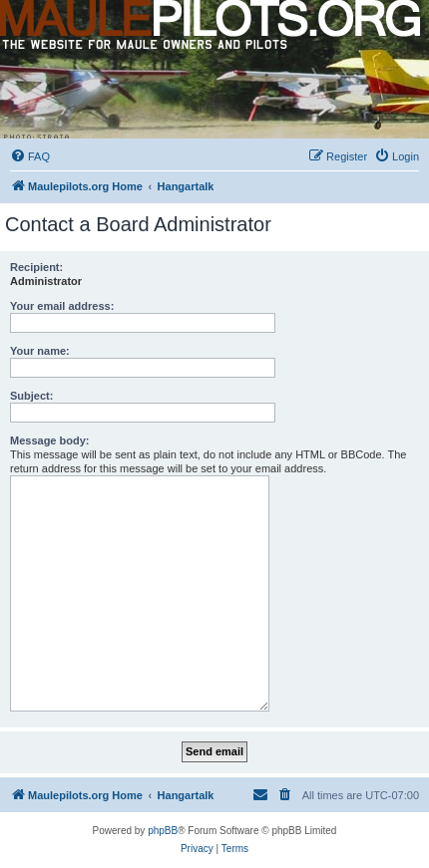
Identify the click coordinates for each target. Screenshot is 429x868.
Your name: (40, 351)
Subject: (31, 396)
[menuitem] (30, 156)
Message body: (49, 440)
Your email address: (62, 306)
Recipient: (36, 267)
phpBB (163, 831)
